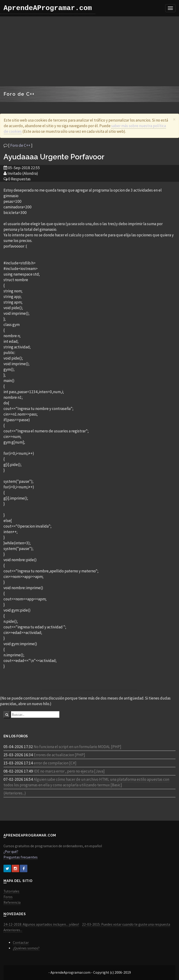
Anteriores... (13, 930)
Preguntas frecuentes (21, 857)
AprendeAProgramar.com (48, 8)
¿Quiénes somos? (26, 948)
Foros (8, 897)
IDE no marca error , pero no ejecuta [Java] (69, 771)
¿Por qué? (11, 852)
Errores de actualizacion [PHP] (59, 755)
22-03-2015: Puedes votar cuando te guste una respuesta (126, 924)
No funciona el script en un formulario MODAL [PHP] (77, 747)
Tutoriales (11, 891)
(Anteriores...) (15, 793)
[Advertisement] (90, 51)
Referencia (12, 902)
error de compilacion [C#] (55, 763)
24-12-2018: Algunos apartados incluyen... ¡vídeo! (41, 924)
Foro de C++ (20, 145)
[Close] (174, 119)
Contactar (21, 943)
